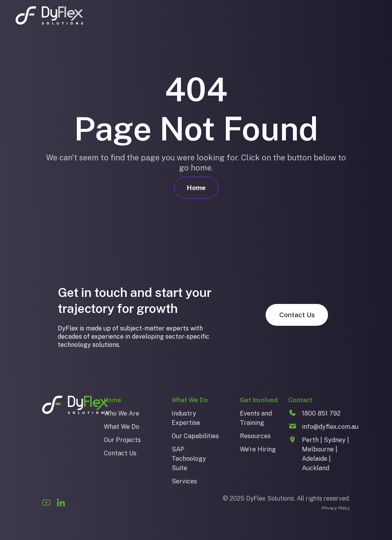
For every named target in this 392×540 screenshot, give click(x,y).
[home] (49, 15)
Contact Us (297, 315)
